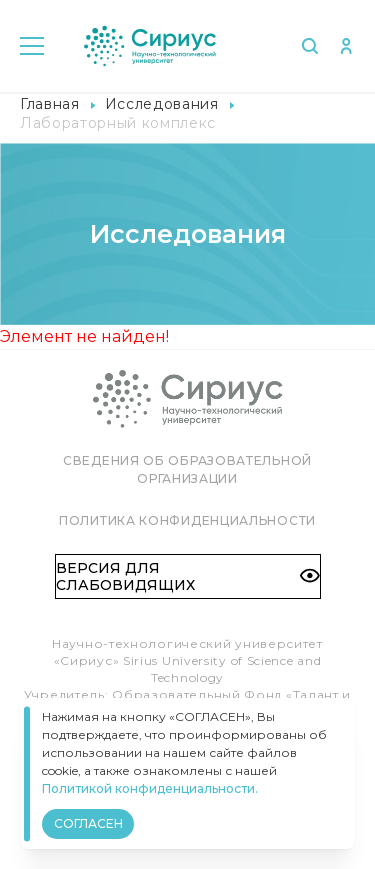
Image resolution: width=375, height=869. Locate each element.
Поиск (309, 46)
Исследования (162, 104)
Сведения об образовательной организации (187, 469)
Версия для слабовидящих (188, 576)
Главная (50, 104)
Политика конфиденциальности (187, 520)
